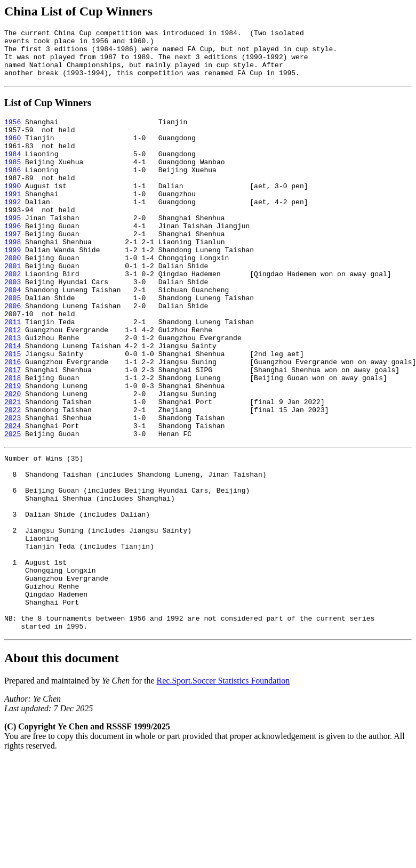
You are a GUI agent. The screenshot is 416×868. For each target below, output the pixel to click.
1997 (13, 267)
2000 (13, 296)
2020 (13, 459)
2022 (13, 478)
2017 (13, 430)
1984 (13, 171)
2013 (13, 392)
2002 (13, 315)
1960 (13, 152)
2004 (13, 334)
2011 (13, 373)
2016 (13, 421)
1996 (13, 258)
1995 (13, 248)
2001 (13, 306)
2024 (13, 497)
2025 (13, 507)
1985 (13, 181)
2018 (13, 440)
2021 (13, 469)
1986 (13, 190)
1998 (13, 277)
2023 (13, 488)
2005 (13, 344)
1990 (13, 210)
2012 (13, 382)
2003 (13, 325)
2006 (13, 353)
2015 (13, 411)
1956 (13, 133)
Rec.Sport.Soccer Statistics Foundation (223, 789)
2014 (13, 401)
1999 (13, 286)
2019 (13, 449)
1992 (13, 229)
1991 (13, 219)
